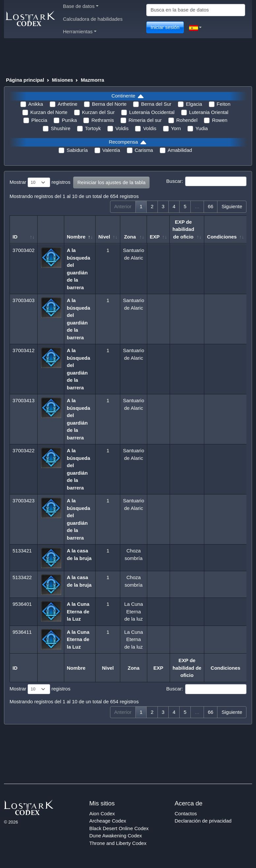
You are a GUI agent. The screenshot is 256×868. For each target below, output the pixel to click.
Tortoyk (93, 128)
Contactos (186, 813)
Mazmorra (92, 80)
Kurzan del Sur (98, 112)
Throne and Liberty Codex (118, 843)
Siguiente (232, 206)
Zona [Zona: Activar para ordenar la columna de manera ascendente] (130, 237)
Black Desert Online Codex (119, 828)
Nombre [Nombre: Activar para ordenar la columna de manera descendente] (76, 237)
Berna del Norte (109, 104)
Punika (69, 120)
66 (211, 206)
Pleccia (39, 120)
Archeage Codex (108, 821)
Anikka (36, 104)
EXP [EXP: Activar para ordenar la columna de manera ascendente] (155, 237)
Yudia (202, 128)
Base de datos (81, 6)
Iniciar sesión (165, 27)
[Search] (196, 10)
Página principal (25, 80)
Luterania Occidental (152, 112)
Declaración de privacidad (203, 821)
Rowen (220, 120)
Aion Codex (102, 813)
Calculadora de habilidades (93, 19)
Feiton (224, 104)
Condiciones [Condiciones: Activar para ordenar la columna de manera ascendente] (222, 237)
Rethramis (102, 120)
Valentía (111, 150)
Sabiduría (77, 150)
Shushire (60, 128)
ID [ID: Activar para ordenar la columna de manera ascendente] (15, 237)
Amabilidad (180, 150)
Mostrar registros (40, 182)
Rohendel (187, 120)
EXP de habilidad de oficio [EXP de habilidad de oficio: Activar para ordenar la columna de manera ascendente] (183, 229)
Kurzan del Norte (49, 112)
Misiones (62, 80)
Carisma (144, 150)
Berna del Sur (156, 104)
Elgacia (194, 104)
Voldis (122, 128)
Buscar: (206, 182)
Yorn (176, 128)
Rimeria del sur (145, 120)
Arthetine (68, 104)
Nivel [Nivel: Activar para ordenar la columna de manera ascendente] (104, 237)
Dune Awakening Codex (116, 836)
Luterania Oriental (209, 112)
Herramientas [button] (80, 31)
